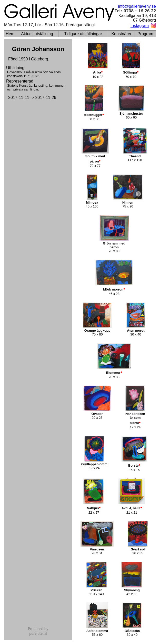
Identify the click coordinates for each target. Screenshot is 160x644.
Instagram (140, 26)
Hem (10, 34)
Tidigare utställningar (83, 34)
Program (145, 34)
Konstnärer (121, 34)
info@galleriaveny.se (137, 6)
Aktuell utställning (37, 34)
